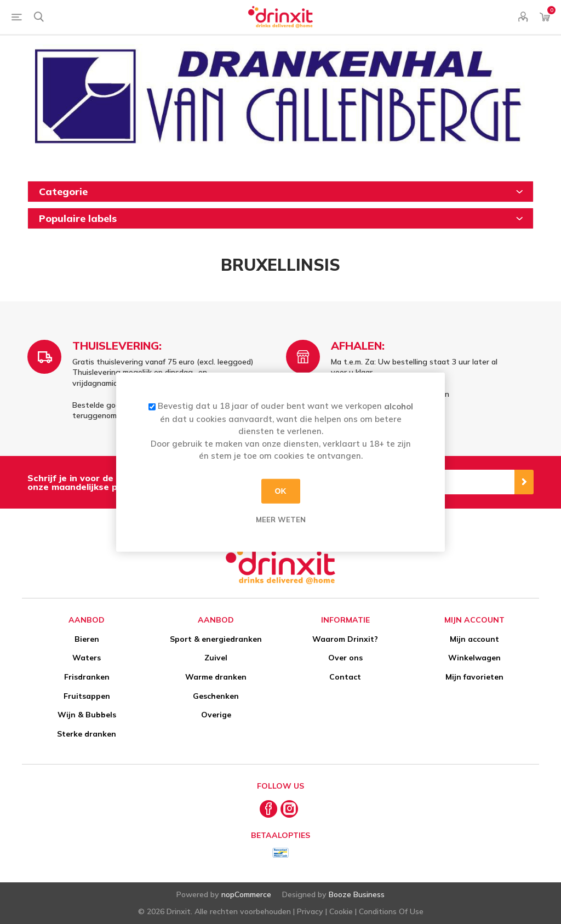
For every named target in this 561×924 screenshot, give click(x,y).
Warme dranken (216, 677)
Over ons (345, 658)
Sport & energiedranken (216, 639)
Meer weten (281, 519)
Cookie (341, 911)
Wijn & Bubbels (87, 715)
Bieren (87, 639)
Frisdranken (87, 677)
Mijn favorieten (474, 677)
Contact (345, 677)
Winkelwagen (474, 658)
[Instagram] (289, 809)
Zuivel (216, 658)
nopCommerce (246, 894)
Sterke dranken (87, 734)
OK (281, 491)
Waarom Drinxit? (345, 639)
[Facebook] (268, 809)
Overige (216, 715)
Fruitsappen (87, 696)
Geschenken (216, 696)
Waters (87, 658)
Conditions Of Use (391, 911)
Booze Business (357, 894)
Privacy (310, 911)
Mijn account (474, 639)
